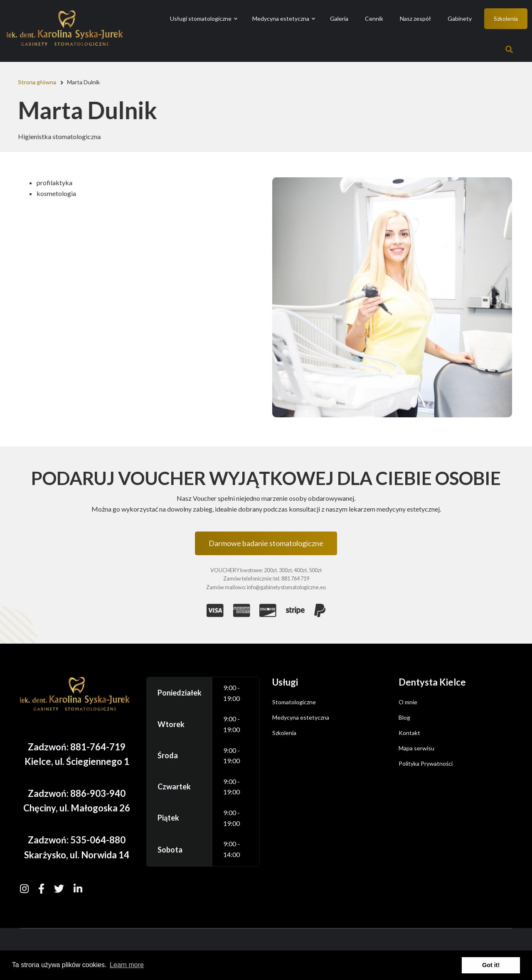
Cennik (374, 18)
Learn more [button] (127, 965)
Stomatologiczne (294, 702)
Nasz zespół (415, 18)
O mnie (408, 702)
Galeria (339, 18)
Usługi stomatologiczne (204, 26)
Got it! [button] (491, 965)
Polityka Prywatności (426, 763)
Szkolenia (506, 18)
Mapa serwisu (416, 748)
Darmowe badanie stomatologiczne (266, 543)
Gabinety (460, 18)
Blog (404, 717)
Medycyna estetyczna (284, 26)
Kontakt (409, 733)
